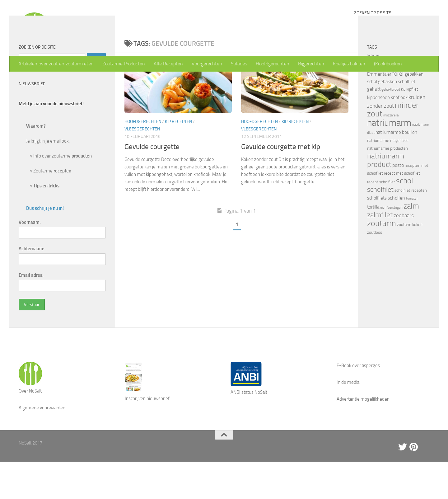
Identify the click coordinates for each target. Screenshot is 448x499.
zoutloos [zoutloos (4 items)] (375, 270)
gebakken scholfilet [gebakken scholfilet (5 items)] (397, 119)
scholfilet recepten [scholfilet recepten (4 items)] (411, 228)
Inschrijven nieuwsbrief (147, 436)
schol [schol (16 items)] (405, 218)
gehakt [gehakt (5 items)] (374, 126)
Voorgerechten (207, 64)
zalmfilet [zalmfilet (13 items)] (380, 252)
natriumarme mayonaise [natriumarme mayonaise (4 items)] (388, 178)
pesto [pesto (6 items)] (398, 202)
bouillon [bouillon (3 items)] (401, 95)
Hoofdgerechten (273, 64)
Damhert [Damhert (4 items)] (375, 103)
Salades (239, 64)
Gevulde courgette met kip (281, 184)
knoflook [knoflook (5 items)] (399, 135)
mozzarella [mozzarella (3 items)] (391, 153)
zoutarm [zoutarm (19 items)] (382, 261)
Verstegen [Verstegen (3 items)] (395, 245)
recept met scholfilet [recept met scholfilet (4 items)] (402, 211)
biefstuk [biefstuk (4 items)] (387, 95)
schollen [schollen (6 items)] (396, 235)
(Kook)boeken (388, 64)
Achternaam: (32, 286)
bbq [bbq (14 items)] (373, 94)
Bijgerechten (311, 64)
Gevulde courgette (152, 184)
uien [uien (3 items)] (383, 245)
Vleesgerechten (142, 166)
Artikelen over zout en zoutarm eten (56, 64)
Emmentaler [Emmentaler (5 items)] (379, 111)
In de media (348, 420)
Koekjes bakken (349, 64)
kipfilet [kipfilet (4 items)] (412, 127)
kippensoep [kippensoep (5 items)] (378, 135)
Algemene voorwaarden (42, 445)
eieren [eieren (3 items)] (408, 104)
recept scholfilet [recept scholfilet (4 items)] (381, 219)
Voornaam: (30, 260)
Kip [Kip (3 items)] (403, 127)
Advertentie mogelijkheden (363, 436)
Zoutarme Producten (124, 64)
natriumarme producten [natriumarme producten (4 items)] (387, 186)
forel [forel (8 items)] (398, 111)
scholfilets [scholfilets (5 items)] (377, 235)
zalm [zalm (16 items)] (411, 243)
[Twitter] (403, 484)
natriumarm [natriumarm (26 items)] (389, 160)
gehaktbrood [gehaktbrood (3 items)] (391, 127)
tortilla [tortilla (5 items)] (373, 244)
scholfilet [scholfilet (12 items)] (380, 227)
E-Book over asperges (358, 403)
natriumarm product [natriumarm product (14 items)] (386, 198)
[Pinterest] (414, 484)
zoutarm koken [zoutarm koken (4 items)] (410, 262)
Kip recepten (178, 159)
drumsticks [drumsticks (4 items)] (392, 103)
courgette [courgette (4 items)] (416, 95)
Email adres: (31, 313)
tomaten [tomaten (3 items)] (412, 236)
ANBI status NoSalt (249, 430)
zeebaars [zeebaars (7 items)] (404, 253)
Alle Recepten (168, 64)
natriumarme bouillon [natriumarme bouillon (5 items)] (396, 170)
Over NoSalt (30, 428)
